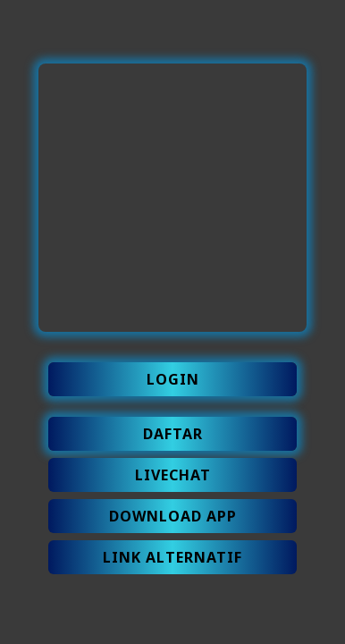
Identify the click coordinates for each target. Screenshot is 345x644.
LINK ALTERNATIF (172, 557)
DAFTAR (173, 434)
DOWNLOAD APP (173, 516)
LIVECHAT (173, 475)
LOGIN (173, 379)
